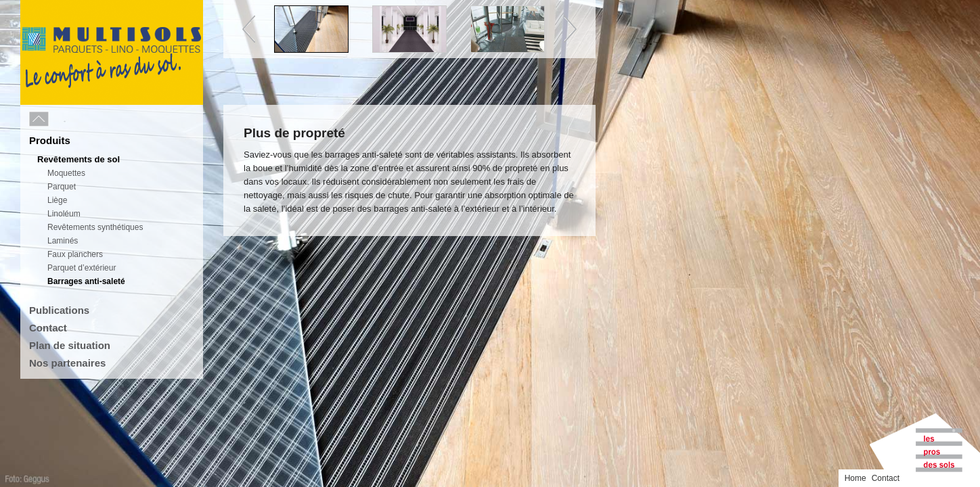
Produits (50, 140)
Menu (69, 120)
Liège (57, 200)
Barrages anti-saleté (86, 281)
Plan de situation (70, 345)
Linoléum (64, 214)
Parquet (62, 187)
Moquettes (66, 173)
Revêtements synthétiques (95, 227)
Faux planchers (75, 254)
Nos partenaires (67, 363)
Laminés (63, 241)
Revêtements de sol (79, 159)
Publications (59, 310)
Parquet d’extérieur (82, 268)
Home (930, 9)
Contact (48, 328)
